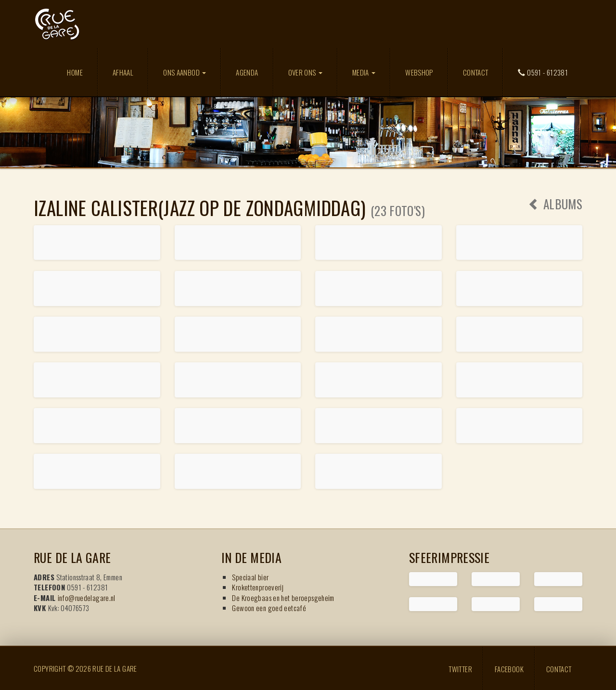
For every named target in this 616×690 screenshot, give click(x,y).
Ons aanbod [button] (185, 72)
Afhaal (123, 72)
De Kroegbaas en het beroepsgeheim (283, 598)
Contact (476, 72)
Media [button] (364, 72)
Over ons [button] (305, 72)
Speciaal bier (250, 577)
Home (75, 72)
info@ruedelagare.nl (87, 598)
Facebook (509, 668)
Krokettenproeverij (258, 587)
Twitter (460, 668)
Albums (555, 204)
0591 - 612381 (543, 72)
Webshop (419, 72)
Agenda (247, 72)
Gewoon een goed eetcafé (269, 608)
